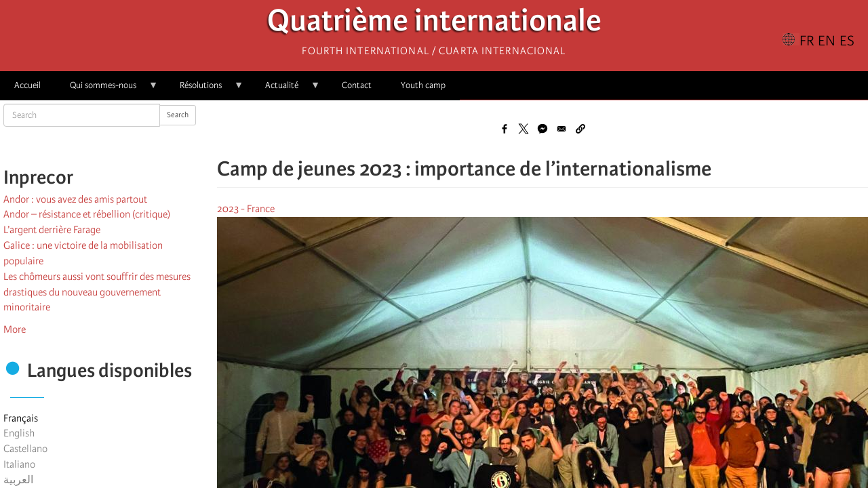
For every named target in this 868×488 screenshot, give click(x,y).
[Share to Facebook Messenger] (542, 129)
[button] (580, 129)
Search (178, 115)
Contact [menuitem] (357, 85)
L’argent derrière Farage (52, 230)
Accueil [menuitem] (27, 85)
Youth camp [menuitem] (423, 85)
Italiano (19, 464)
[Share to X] (524, 129)
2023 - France (246, 209)
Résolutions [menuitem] (204, 90)
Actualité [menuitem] (285, 90)
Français (21, 418)
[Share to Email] (561, 129)
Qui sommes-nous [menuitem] (107, 90)
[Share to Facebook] (505, 129)
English (19, 433)
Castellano (25, 449)
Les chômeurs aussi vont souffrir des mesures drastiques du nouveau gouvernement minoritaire (97, 292)
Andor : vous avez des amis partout (75, 199)
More (15, 329)
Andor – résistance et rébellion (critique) (87, 214)
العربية (18, 480)
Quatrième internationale (434, 24)
